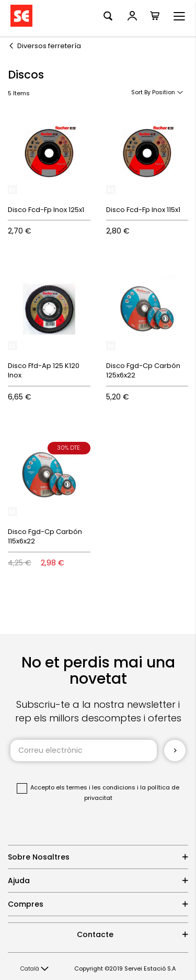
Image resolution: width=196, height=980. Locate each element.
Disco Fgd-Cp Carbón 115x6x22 (45, 537)
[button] (34, 969)
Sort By (141, 92)
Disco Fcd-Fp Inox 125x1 (46, 210)
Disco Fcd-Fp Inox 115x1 (143, 210)
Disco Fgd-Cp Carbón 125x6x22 (143, 371)
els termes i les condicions (96, 787)
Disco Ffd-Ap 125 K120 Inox (44, 371)
